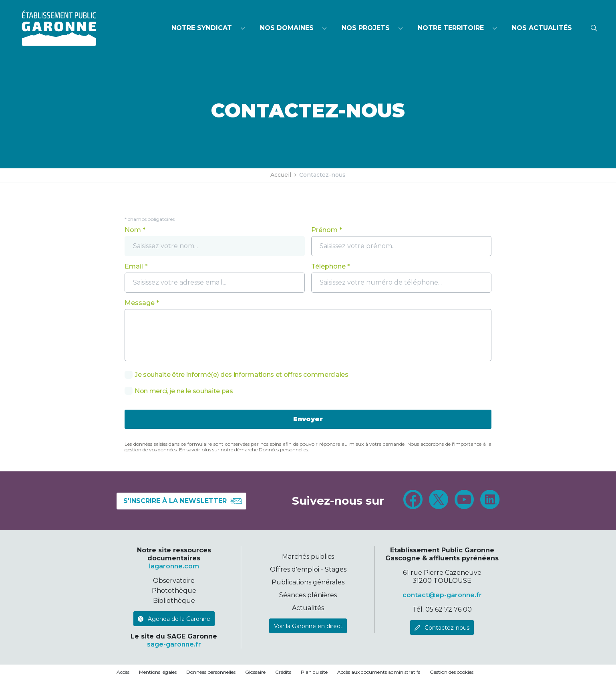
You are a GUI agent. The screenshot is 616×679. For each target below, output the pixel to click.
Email (134, 266)
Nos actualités (542, 28)
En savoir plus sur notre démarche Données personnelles (244, 450)
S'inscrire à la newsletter (183, 501)
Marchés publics (308, 557)
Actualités (308, 608)
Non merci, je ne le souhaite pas (184, 391)
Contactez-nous (447, 628)
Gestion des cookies (452, 672)
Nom (133, 230)
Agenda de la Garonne (179, 619)
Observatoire (174, 581)
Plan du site (314, 672)
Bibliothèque (174, 601)
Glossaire (255, 672)
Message (140, 303)
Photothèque (174, 591)
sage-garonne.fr (174, 644)
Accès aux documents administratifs (379, 672)
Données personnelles (211, 672)
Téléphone (328, 266)
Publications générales (308, 582)
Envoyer (308, 419)
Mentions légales (158, 672)
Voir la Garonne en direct (308, 626)
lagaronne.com (174, 566)
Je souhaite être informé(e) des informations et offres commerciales (242, 375)
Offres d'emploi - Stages (308, 569)
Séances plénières (308, 595)
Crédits (283, 672)
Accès (123, 672)
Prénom (324, 230)
